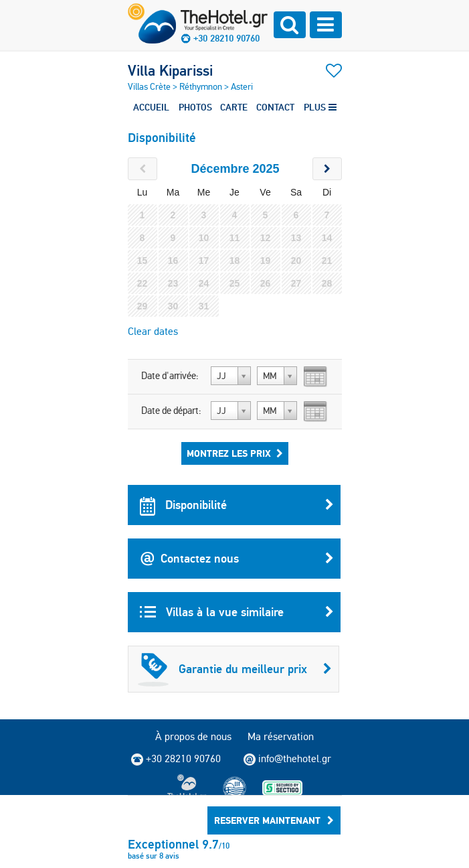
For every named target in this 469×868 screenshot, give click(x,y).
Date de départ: (171, 411)
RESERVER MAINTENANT (274, 820)
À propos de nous (193, 736)
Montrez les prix (235, 453)
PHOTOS (195, 107)
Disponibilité (237, 505)
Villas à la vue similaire (237, 612)
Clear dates (153, 331)
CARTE (234, 107)
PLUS (320, 107)
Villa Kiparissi (170, 70)
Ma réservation (281, 736)
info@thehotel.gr (287, 759)
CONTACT (275, 107)
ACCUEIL (151, 107)
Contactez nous (237, 559)
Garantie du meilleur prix (235, 669)
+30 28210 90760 (226, 38)
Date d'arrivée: (170, 376)
